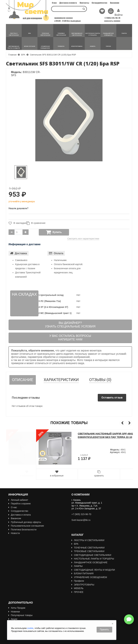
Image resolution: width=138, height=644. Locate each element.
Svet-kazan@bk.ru (81, 520)
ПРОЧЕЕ (77, 592)
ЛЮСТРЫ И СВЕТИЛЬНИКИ (88, 540)
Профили (78, 581)
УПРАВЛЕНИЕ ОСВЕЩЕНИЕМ (89, 577)
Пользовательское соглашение (26, 526)
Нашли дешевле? (18, 208)
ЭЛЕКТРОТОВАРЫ (83, 585)
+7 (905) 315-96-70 (112, 18)
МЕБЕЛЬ (77, 588)
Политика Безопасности (22, 530)
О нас (54, 3)
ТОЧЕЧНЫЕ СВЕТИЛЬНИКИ (88, 548)
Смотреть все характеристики (83, 239)
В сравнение (37, 223)
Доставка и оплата (68, 3)
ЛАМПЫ (77, 566)
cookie (30, 628)
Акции (13, 614)
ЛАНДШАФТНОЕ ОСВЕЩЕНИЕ (89, 562)
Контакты (84, 3)
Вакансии (115, 3)
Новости (14, 533)
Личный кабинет (18, 500)
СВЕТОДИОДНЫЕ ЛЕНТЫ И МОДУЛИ (93, 570)
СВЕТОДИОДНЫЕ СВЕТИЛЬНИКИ (91, 555)
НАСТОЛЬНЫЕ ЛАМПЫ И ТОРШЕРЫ (93, 559)
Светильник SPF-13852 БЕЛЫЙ (68, 434)
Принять (104, 630)
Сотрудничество (99, 3)
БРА (75, 544)
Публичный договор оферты (25, 522)
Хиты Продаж (17, 603)
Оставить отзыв (112, 398)
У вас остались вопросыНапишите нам (70, 338)
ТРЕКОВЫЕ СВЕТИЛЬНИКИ (88, 551)
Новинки (14, 606)
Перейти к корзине (20, 504)
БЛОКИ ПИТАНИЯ (82, 573)
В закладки (17, 223)
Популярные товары (20, 610)
